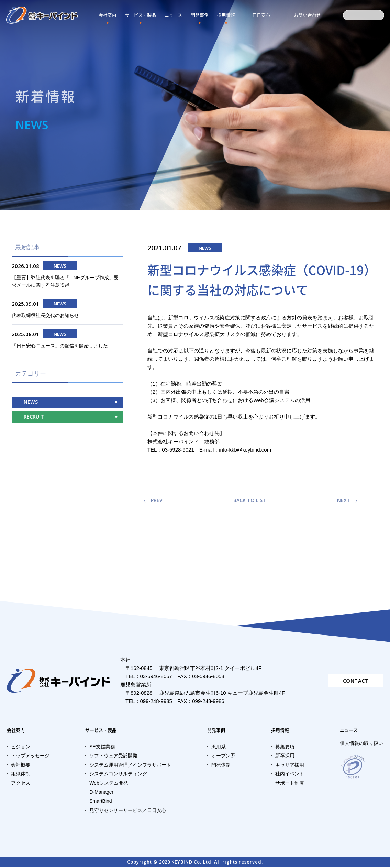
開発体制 (221, 766)
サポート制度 (290, 784)
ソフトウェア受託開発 (113, 757)
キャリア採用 (290, 766)
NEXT (344, 501)
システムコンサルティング (118, 774)
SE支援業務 (102, 747)
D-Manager (101, 793)
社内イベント (290, 774)
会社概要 (21, 766)
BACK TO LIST (250, 501)
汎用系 (219, 747)
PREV (157, 501)
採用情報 (226, 15)
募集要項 (285, 747)
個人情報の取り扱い (361, 744)
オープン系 (223, 757)
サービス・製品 (140, 15)
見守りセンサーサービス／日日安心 (128, 811)
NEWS (31, 406)
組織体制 (21, 774)
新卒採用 (285, 757)
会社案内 (108, 15)
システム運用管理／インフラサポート (130, 766)
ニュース (350, 730)
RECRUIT (34, 421)
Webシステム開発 (109, 784)
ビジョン (21, 747)
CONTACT (356, 681)
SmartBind (101, 802)
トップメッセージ (30, 757)
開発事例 (200, 15)
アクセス (21, 784)
